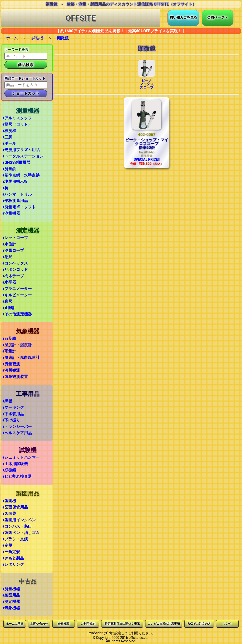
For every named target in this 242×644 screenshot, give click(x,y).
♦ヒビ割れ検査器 (17, 476)
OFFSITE (81, 18)
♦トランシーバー (17, 427)
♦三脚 (7, 137)
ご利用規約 (88, 624)
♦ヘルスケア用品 (17, 433)
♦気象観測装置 (15, 377)
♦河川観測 (11, 370)
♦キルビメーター (17, 295)
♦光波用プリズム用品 (21, 150)
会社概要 (64, 624)
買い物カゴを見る (183, 17)
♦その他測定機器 (17, 314)
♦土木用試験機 (15, 464)
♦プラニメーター (17, 289)
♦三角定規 (11, 552)
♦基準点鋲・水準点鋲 (21, 175)
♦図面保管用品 (15, 507)
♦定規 (7, 545)
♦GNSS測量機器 (16, 162)
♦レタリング (13, 564)
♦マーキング (13, 407)
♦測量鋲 (9, 169)
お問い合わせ (39, 624)
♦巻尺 (7, 257)
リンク (227, 624)
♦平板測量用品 (15, 201)
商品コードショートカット (25, 78)
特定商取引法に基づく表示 (122, 624)
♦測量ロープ (13, 250)
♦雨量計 (9, 351)
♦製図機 (9, 501)
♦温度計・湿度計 (17, 345)
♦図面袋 (9, 514)
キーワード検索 (16, 50)
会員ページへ (218, 17)
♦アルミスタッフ (17, 118)
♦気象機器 (11, 608)
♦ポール (9, 143)
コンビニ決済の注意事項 (164, 624)
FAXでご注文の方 (199, 624)
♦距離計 (9, 308)
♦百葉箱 (9, 339)
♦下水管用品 (13, 414)
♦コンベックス (15, 263)
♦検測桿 (9, 131)
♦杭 (5, 188)
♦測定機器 (11, 602)
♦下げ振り (11, 420)
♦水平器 (9, 282)
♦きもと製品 (13, 558)
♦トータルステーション (23, 156)
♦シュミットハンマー (21, 457)
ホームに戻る (15, 624)
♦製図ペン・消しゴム (21, 533)
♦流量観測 (11, 364)
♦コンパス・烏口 (17, 526)
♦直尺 (7, 301)
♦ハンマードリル (17, 194)
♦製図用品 (11, 595)
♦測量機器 (11, 213)
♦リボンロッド (15, 270)
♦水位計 (9, 244)
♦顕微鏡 (9, 470)
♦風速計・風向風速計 (21, 358)
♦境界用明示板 (15, 182)
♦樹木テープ (13, 276)
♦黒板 (7, 401)
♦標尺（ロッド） (17, 124)
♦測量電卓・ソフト (19, 207)
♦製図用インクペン (19, 520)
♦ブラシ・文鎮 (15, 539)
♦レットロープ (15, 238)
